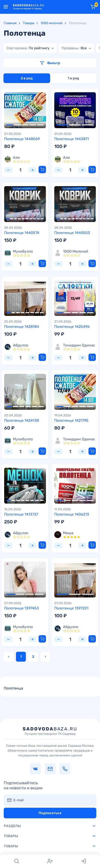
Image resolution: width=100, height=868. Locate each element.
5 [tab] (40, 125)
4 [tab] (33, 125)
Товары (29, 23)
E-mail (19, 800)
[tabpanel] (25, 110)
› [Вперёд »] (45, 657)
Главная (10, 23)
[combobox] (30, 48)
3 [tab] (25, 125)
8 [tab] (34, 219)
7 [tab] (31, 219)
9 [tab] (38, 219)
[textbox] (28, 48)
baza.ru (50, 731)
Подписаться (50, 813)
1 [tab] (10, 125)
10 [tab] (42, 219)
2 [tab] (17, 125)
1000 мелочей (52, 23)
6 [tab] (27, 219)
